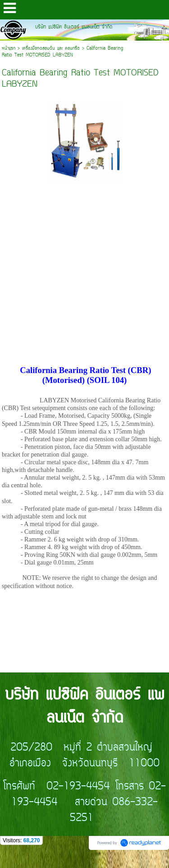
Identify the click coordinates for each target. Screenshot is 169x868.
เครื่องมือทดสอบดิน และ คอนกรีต (51, 49)
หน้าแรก (9, 49)
